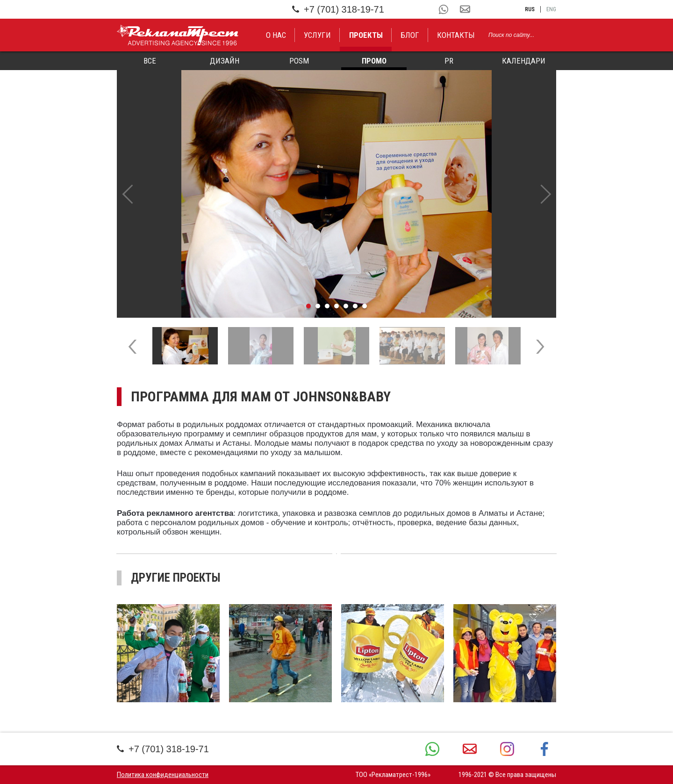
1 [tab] (308, 306)
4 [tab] (336, 306)
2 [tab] (318, 306)
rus (530, 9)
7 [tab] (365, 306)
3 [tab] (327, 306)
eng (551, 9)
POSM (299, 61)
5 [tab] (346, 306)
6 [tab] (355, 306)
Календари (524, 61)
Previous (127, 194)
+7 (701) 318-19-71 (338, 9)
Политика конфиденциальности (163, 775)
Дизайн (225, 61)
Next (546, 194)
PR (449, 61)
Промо (374, 61)
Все (150, 61)
